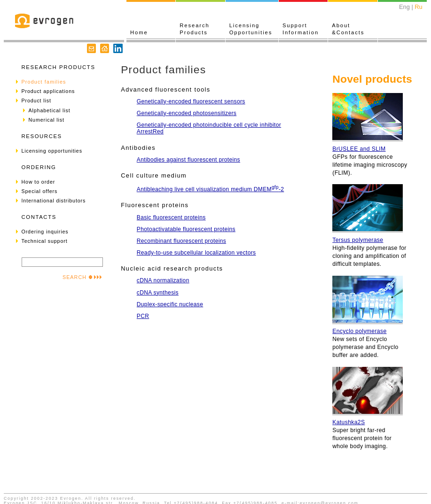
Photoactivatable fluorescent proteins (186, 229)
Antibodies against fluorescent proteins (188, 160)
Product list (36, 101)
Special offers (40, 191)
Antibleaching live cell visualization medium (210, 189)
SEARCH (82, 277)
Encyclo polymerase (359, 331)
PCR (143, 316)
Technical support (45, 241)
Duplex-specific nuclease (170, 304)
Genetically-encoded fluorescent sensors (191, 101)
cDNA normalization (163, 280)
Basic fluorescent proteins (171, 217)
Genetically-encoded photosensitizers (187, 113)
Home (139, 32)
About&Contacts (348, 29)
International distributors (54, 201)
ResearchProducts (194, 29)
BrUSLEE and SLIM (359, 149)
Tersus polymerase (358, 240)
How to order (39, 182)
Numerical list (47, 120)
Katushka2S (349, 422)
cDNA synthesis (158, 293)
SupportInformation (301, 29)
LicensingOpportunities (251, 29)
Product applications (48, 91)
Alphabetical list (50, 110)
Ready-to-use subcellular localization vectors (196, 253)
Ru (418, 7)
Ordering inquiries (45, 232)
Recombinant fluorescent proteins (181, 241)
